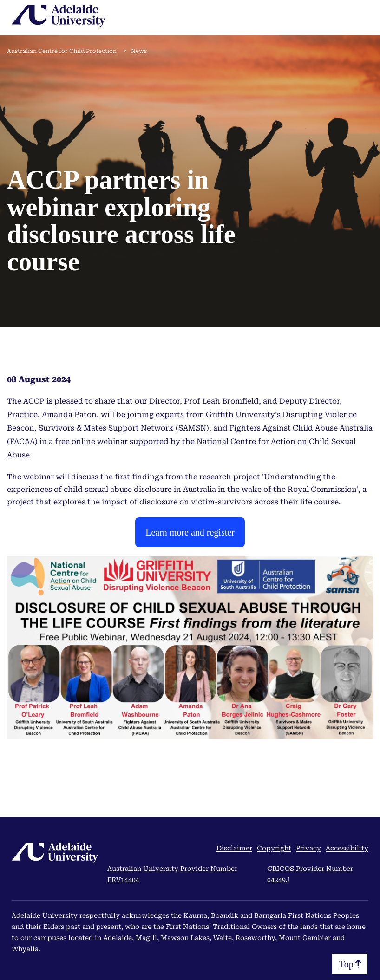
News (139, 51)
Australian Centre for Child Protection (62, 51)
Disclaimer (234, 848)
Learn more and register (190, 532)
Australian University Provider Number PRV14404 (172, 874)
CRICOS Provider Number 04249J (310, 874)
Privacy (308, 848)
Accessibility (347, 848)
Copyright (274, 848)
